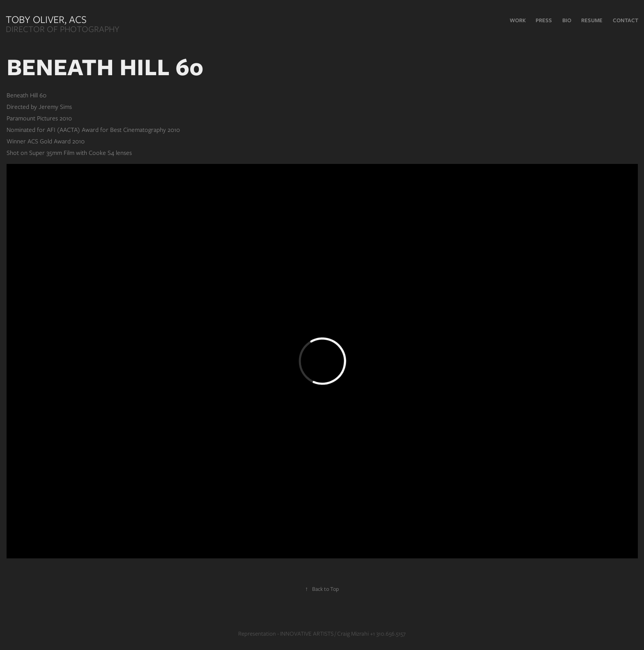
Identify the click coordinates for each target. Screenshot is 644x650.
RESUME (592, 20)
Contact (626, 20)
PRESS (544, 20)
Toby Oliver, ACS (47, 19)
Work (518, 20)
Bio (567, 20)
